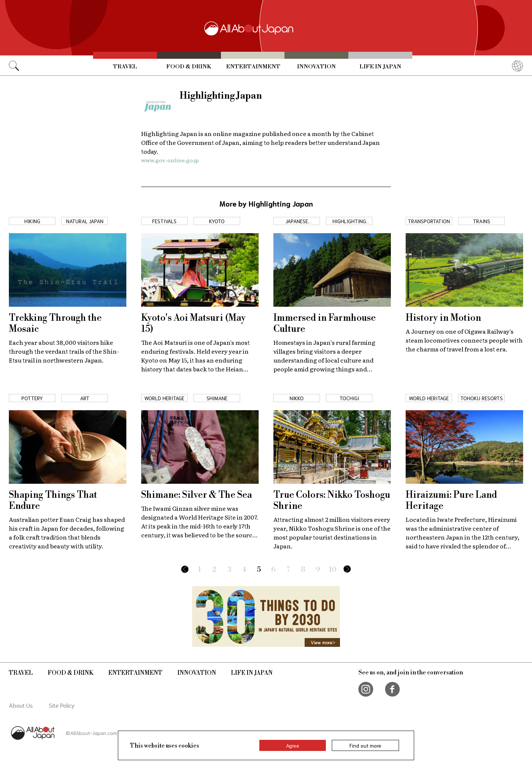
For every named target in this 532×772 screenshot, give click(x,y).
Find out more (365, 745)
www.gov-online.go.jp (170, 160)
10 (333, 570)
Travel (125, 67)
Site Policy (62, 705)
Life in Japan (380, 67)
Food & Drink (189, 67)
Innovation (316, 67)
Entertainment (253, 67)
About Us (21, 705)
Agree (293, 745)
